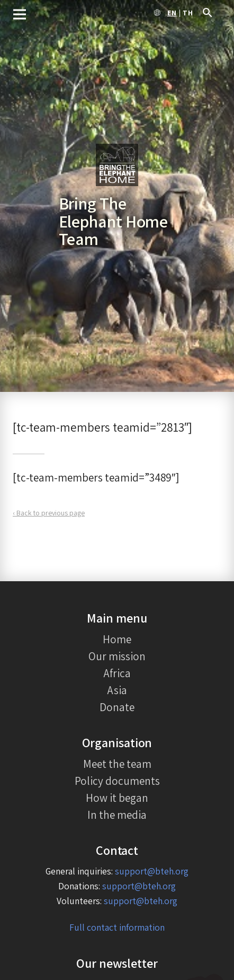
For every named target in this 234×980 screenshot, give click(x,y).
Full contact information (117, 927)
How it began (117, 798)
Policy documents (117, 781)
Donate (117, 707)
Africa (117, 673)
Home (117, 639)
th (188, 13)
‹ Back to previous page (49, 513)
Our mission (117, 656)
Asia (117, 690)
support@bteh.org (152, 871)
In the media (117, 815)
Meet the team (117, 764)
